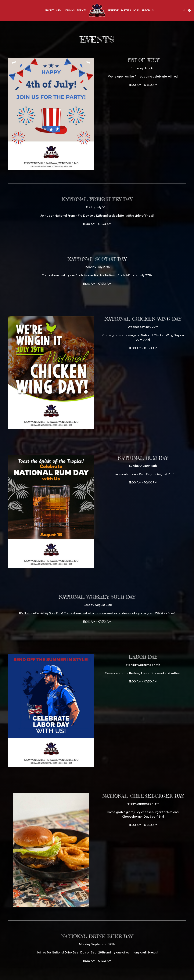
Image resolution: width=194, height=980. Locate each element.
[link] (97, 10)
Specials (148, 10)
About (49, 10)
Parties (126, 10)
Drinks (70, 10)
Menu (60, 10)
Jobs (136, 10)
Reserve (113, 10)
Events (82, 10)
